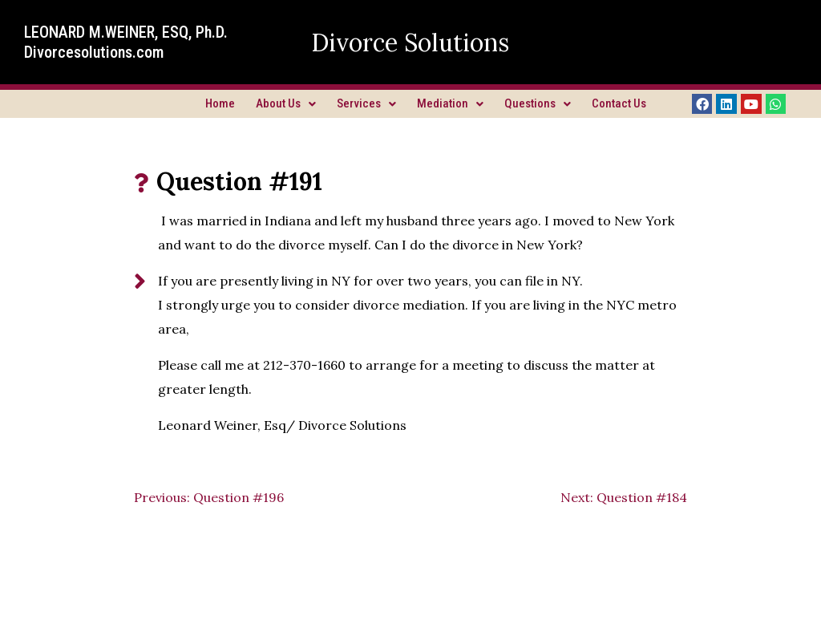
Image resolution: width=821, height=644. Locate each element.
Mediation (450, 103)
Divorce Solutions (410, 43)
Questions (538, 103)
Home (220, 103)
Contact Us (619, 103)
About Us (286, 103)
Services (366, 103)
